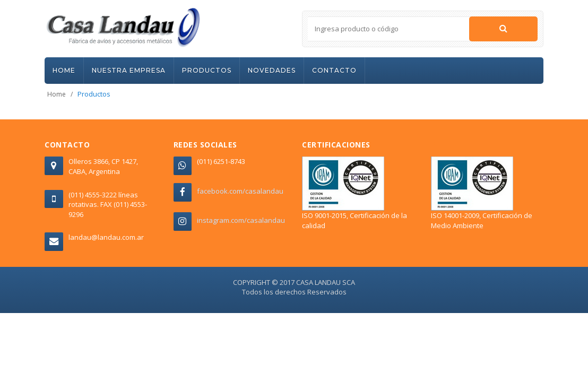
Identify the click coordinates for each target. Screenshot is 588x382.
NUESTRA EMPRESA (129, 70)
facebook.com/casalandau (240, 191)
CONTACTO (334, 70)
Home (57, 94)
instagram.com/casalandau (241, 220)
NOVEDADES (272, 70)
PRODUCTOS (207, 70)
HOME (64, 70)
